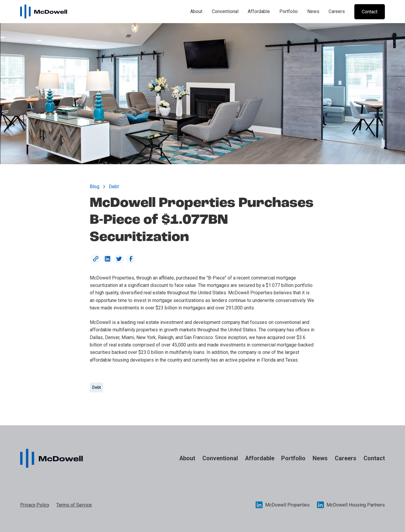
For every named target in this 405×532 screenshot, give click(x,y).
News (313, 11)
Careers (337, 11)
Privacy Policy (35, 505)
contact (370, 12)
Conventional (225, 11)
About (196, 11)
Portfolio (289, 11)
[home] (44, 12)
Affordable (259, 11)
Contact (374, 458)
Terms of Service (74, 505)
